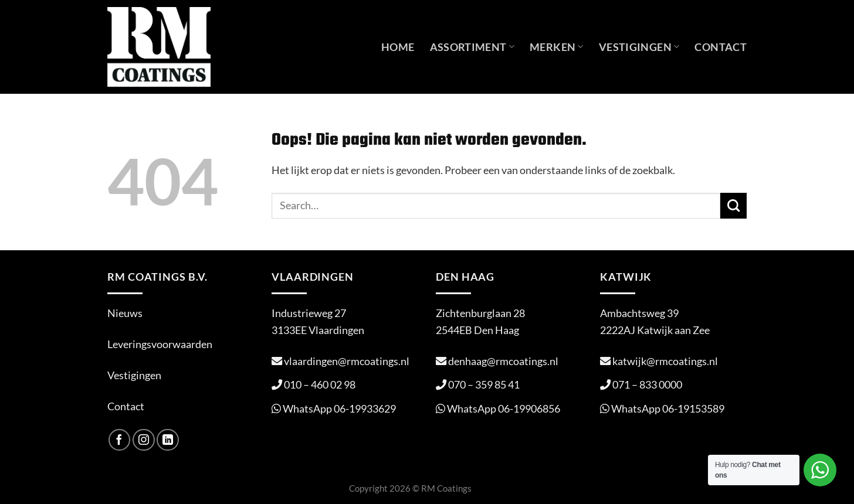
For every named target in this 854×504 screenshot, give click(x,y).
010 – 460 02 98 (320, 384)
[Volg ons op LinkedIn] (168, 440)
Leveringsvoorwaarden (160, 344)
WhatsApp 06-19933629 (339, 408)
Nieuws (125, 313)
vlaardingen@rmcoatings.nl (347, 361)
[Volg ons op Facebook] (120, 440)
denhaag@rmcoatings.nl (503, 361)
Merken (557, 47)
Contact (721, 47)
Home (398, 47)
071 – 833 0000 (647, 384)
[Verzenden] (733, 206)
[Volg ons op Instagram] (144, 440)
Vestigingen (639, 47)
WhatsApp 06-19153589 (668, 408)
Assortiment (472, 47)
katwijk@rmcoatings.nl (665, 361)
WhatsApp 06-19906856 (504, 408)
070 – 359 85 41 (484, 384)
